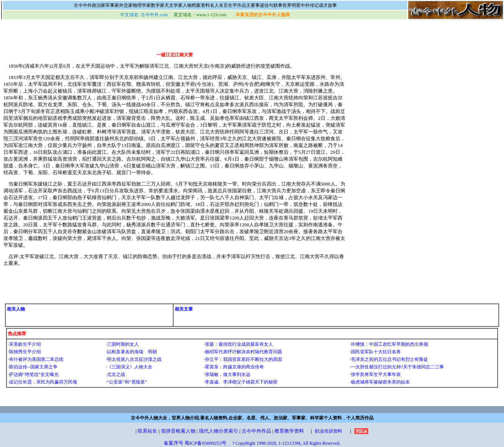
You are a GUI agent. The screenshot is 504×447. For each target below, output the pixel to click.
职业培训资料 (329, 431)
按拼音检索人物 (178, 431)
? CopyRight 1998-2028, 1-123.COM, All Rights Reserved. (286, 443)
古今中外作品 (256, 431)
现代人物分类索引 (219, 431)
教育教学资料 (289, 431)
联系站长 (147, 431)
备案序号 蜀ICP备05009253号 (195, 443)
